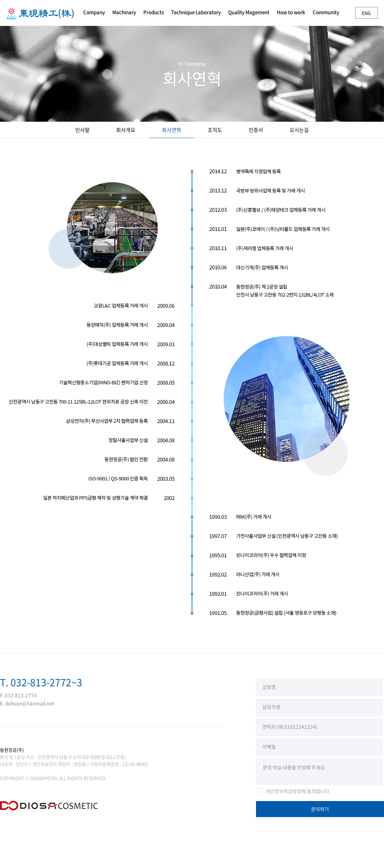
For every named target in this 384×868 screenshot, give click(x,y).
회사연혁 (172, 130)
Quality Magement (249, 12)
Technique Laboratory (196, 12)
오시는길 (299, 130)
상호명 (269, 687)
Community (326, 12)
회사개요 (126, 130)
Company (94, 12)
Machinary (124, 12)
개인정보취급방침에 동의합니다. (298, 791)
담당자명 (271, 707)
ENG (366, 13)
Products (154, 12)
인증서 (256, 130)
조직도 (215, 130)
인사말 (82, 130)
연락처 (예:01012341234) (290, 727)
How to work (291, 12)
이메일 (269, 747)
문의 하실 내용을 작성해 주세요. (320, 772)
